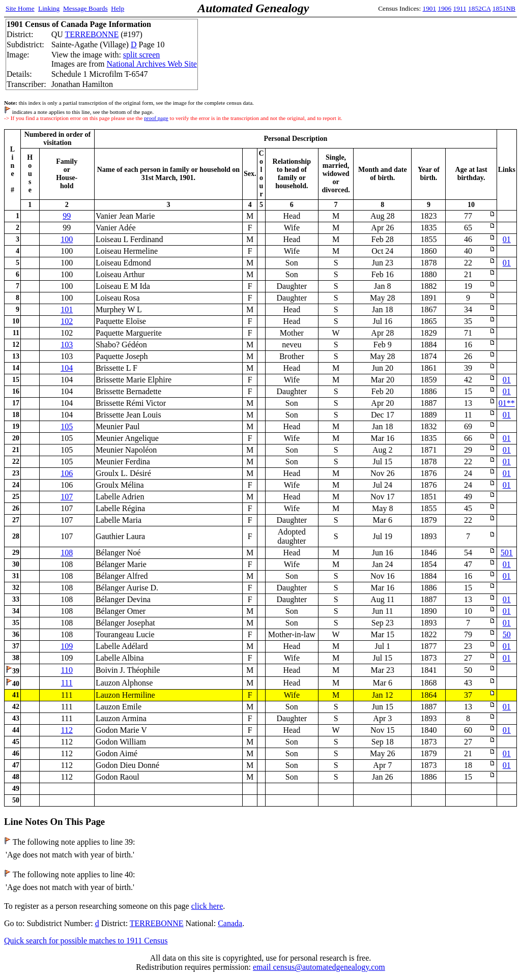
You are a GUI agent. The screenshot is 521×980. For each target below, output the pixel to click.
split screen (141, 55)
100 (67, 239)
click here (207, 906)
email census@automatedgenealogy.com (319, 967)
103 (67, 345)
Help (118, 8)
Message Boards (85, 8)
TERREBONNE (92, 34)
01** (507, 403)
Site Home (20, 8)
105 (67, 426)
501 (507, 553)
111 (67, 683)
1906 (445, 8)
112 (67, 730)
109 (67, 646)
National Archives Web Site (152, 64)
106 (67, 473)
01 (507, 239)
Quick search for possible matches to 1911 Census (86, 941)
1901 (430, 8)
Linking (49, 8)
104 (67, 368)
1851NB (504, 8)
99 (67, 216)
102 (67, 321)
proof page (156, 118)
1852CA (479, 8)
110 (67, 670)
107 (67, 497)
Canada (230, 923)
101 (67, 309)
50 (507, 634)
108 (67, 553)
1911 (460, 8)
